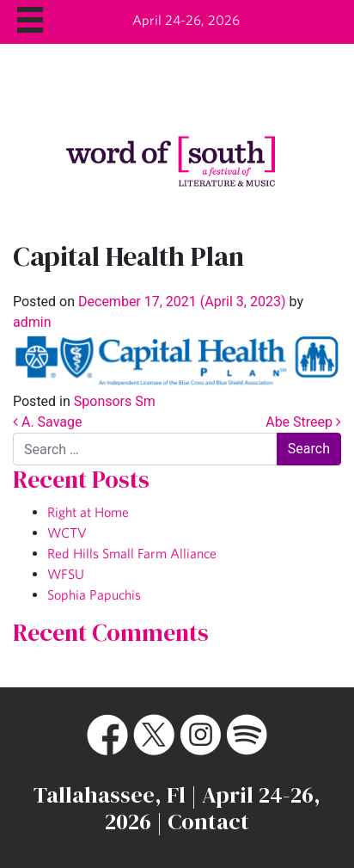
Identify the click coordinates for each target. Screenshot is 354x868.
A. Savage (47, 422)
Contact (208, 822)
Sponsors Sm (115, 401)
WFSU (66, 574)
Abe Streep (303, 422)
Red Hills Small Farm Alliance (132, 553)
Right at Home (88, 512)
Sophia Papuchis (94, 594)
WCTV (67, 532)
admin (32, 322)
